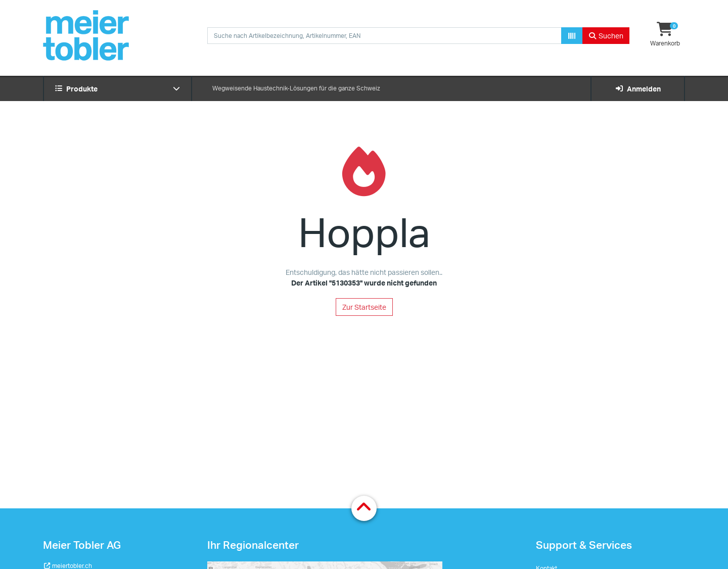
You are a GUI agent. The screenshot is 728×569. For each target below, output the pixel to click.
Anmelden (638, 89)
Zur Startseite (364, 307)
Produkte (118, 89)
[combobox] (384, 36)
